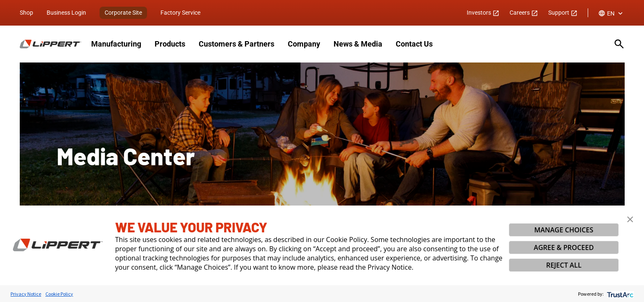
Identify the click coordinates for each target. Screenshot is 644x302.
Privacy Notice (26, 294)
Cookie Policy (59, 294)
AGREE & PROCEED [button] (564, 247)
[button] (630, 219)
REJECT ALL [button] (564, 265)
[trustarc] (619, 294)
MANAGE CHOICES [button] (564, 230)
